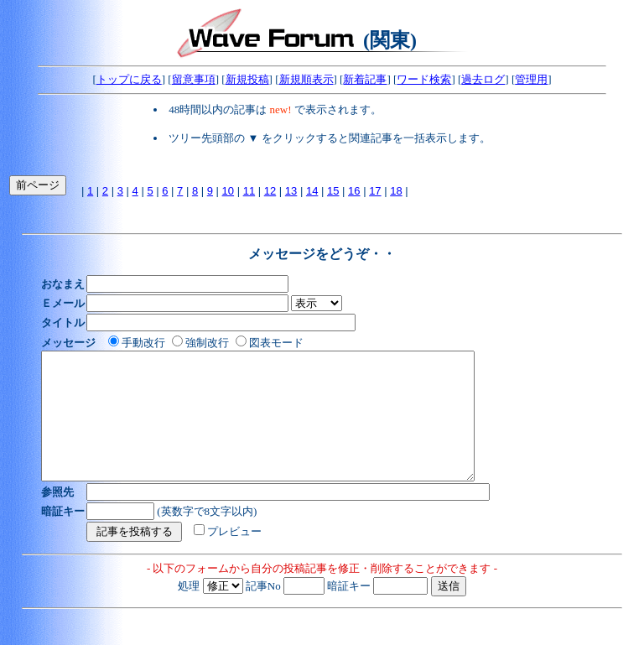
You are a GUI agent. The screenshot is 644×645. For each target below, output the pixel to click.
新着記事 (365, 79)
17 (375, 191)
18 (396, 191)
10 (228, 191)
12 (270, 191)
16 (354, 191)
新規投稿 (247, 79)
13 (291, 191)
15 (333, 191)
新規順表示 (306, 79)
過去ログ (483, 79)
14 (312, 191)
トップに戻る (129, 79)
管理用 (531, 79)
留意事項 (194, 79)
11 (249, 191)
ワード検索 (424, 79)
